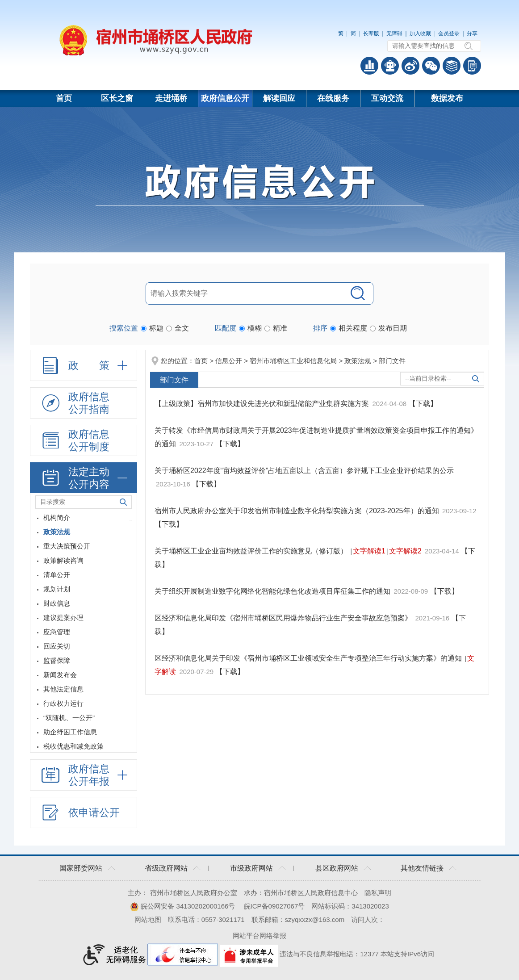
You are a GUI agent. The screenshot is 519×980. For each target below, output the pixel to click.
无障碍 (394, 34)
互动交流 (387, 98)
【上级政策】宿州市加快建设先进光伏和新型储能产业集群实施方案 (263, 404)
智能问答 (390, 66)
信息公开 (229, 361)
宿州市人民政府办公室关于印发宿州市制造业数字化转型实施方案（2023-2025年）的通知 (298, 511)
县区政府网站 (337, 868)
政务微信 (431, 66)
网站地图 (148, 919)
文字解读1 (369, 551)
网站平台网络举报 (259, 936)
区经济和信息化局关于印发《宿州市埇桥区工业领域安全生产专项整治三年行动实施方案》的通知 (309, 658)
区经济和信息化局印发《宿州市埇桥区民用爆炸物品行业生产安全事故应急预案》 (284, 618)
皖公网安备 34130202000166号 (182, 906)
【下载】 (423, 404)
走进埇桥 (171, 98)
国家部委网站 (81, 868)
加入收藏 (420, 34)
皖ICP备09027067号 (274, 906)
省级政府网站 (166, 868)
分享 (472, 34)
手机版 (472, 66)
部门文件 (392, 361)
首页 (64, 98)
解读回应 (279, 98)
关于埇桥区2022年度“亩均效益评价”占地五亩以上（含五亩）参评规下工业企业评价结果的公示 (304, 471)
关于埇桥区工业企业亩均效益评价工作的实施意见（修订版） (252, 551)
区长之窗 (117, 98)
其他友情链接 (422, 868)
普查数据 (369, 66)
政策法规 (358, 361)
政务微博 (410, 66)
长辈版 (371, 34)
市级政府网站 (251, 868)
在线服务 (333, 98)
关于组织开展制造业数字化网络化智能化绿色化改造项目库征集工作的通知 (273, 591)
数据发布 (447, 98)
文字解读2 (405, 551)
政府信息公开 (225, 98)
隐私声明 (378, 893)
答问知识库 (452, 66)
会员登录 (449, 34)
